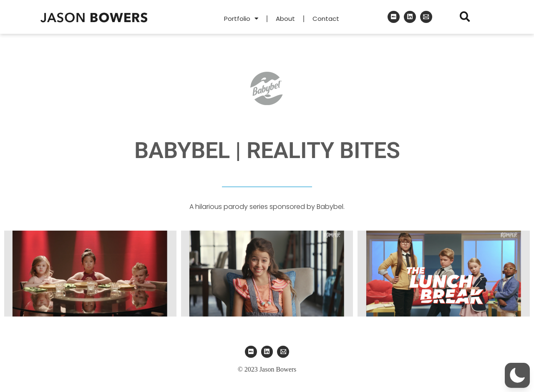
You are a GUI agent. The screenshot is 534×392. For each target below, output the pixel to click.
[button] (465, 17)
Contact (326, 19)
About (285, 19)
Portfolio (241, 19)
